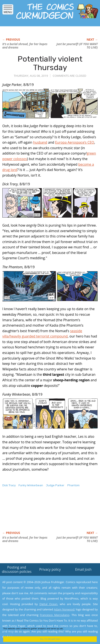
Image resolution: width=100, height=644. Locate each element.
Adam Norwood (64, 609)
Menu (8, 11)
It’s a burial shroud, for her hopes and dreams (25, 46)
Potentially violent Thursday (50, 63)
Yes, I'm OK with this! (50, 639)
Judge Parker (55, 485)
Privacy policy (50, 569)
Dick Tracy (9, 485)
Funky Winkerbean (31, 485)
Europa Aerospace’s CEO (75, 142)
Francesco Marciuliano (55, 615)
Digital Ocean (48, 604)
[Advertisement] (37, 514)
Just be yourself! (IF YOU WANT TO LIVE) (77, 46)
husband (40, 142)
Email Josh (83, 569)
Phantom (73, 485)
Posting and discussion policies (17, 569)
